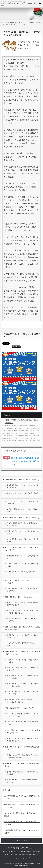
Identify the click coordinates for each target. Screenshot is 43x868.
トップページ (4, 22)
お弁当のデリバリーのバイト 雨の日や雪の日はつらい (23, 494)
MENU (40, 4)
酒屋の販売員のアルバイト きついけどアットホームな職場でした (23, 677)
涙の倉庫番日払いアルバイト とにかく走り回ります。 (23, 540)
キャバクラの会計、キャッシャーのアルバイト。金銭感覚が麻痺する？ (22, 701)
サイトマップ (26, 858)
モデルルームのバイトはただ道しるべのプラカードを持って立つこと (23, 612)
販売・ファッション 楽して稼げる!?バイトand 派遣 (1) (21, 582)
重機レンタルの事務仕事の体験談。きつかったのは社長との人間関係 (23, 756)
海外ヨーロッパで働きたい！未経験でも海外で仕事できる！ (22, 851)
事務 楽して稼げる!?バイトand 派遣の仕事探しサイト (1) (22, 748)
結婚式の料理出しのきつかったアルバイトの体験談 (23, 510)
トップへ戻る (23, 840)
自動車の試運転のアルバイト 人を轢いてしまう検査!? (23, 565)
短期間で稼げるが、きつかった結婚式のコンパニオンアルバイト (23, 573)
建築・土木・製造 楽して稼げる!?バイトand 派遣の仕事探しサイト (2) (22, 628)
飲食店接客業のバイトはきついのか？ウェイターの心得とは (23, 486)
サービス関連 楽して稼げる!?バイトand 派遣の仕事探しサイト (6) (22, 653)
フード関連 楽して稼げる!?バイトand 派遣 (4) (22, 480)
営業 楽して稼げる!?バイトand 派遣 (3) (19, 597)
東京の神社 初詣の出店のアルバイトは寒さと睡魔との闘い (23, 669)
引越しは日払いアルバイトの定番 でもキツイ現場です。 (23, 532)
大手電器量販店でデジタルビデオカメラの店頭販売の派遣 (23, 590)
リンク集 (16, 858)
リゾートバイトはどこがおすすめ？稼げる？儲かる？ (22, 855)
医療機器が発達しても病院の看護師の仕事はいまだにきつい (22, 421)
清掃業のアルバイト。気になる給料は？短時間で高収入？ (23, 661)
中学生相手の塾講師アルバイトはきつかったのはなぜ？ (23, 723)
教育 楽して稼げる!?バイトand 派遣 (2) (19, 708)
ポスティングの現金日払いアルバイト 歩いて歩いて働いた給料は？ (23, 685)
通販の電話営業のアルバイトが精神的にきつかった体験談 (23, 620)
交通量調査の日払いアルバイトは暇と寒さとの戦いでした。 (23, 557)
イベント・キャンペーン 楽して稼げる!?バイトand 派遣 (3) (21, 549)
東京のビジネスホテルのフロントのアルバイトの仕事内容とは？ (23, 740)
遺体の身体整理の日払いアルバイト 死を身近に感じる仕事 (23, 693)
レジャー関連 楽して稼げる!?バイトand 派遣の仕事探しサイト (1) (22, 731)
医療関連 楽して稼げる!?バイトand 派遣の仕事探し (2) (22, 765)
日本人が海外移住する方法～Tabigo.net (20, 848)
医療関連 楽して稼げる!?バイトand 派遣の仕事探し (23, 22)
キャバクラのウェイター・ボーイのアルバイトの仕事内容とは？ (23, 502)
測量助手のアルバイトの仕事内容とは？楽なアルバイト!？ (23, 636)
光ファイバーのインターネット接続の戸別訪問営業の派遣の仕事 (23, 604)
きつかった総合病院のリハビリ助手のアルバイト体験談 (23, 773)
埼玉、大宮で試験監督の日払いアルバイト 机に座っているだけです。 (23, 715)
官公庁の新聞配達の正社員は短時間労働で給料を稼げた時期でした (23, 524)
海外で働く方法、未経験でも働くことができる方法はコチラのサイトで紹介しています (25, 461)
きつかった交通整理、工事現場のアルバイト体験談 (23, 644)
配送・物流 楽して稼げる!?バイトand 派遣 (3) (22, 518)
